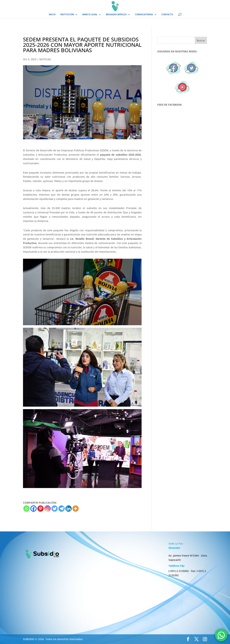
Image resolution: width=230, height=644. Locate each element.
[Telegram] (62, 509)
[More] (76, 509)
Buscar (201, 40)
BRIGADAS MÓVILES (116, 15)
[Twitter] (55, 509)
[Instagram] (48, 509)
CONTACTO (167, 15)
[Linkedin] (69, 509)
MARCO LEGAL (90, 15)
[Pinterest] (41, 509)
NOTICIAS (45, 59)
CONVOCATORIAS (144, 15)
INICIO (52, 15)
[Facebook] (34, 509)
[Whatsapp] (27, 509)
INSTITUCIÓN (67, 15)
